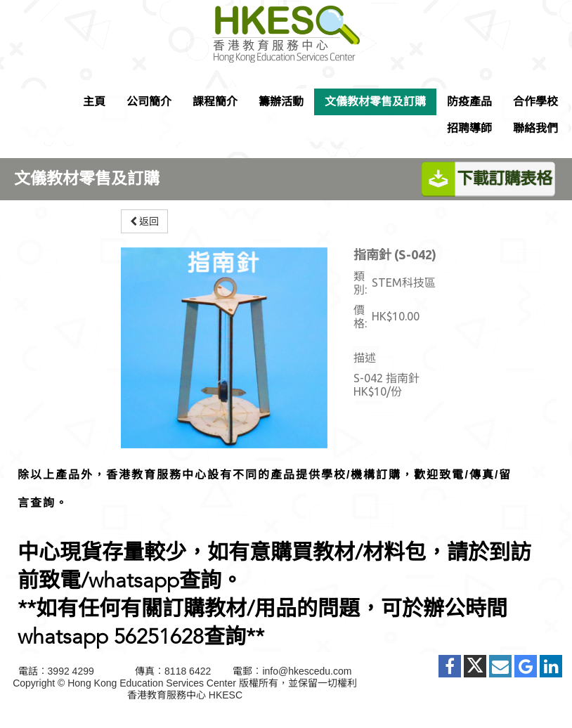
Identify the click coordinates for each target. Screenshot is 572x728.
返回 (145, 221)
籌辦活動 (281, 102)
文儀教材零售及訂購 (375, 102)
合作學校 (535, 102)
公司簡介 (149, 102)
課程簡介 (215, 102)
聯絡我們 (535, 128)
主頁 (94, 102)
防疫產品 (469, 102)
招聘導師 (469, 128)
